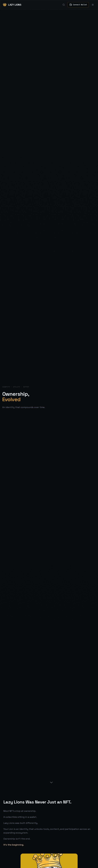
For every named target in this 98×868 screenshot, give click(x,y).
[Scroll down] (51, 782)
